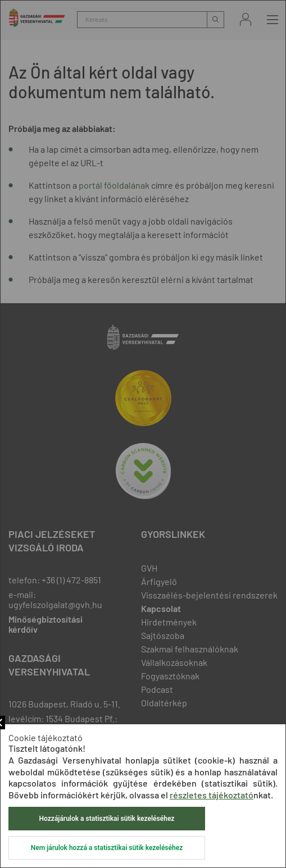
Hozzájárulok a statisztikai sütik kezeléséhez (107, 819)
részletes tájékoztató (212, 795)
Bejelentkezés (246, 19)
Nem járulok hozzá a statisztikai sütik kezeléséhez (107, 848)
